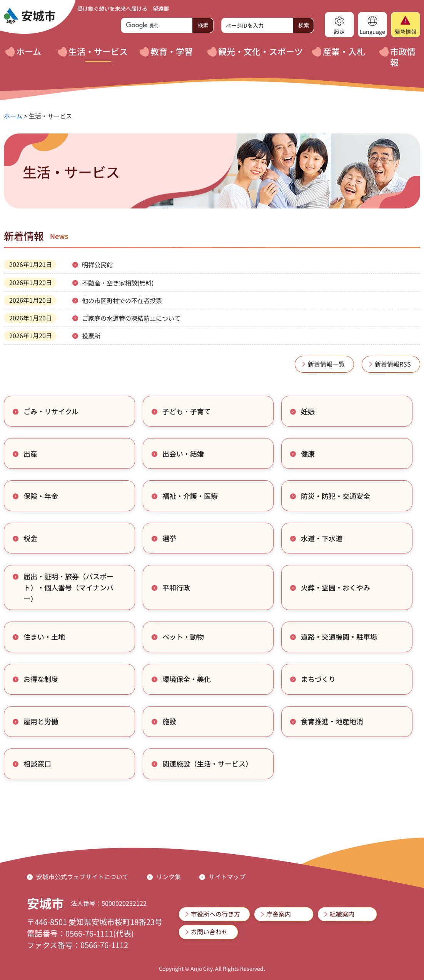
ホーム (13, 116)
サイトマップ (227, 877)
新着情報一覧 (326, 364)
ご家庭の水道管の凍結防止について (131, 318)
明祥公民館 (97, 265)
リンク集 (169, 877)
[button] (339, 25)
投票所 (91, 336)
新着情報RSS (393, 364)
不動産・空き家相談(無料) (118, 283)
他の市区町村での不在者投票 (122, 300)
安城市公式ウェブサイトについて (82, 877)
